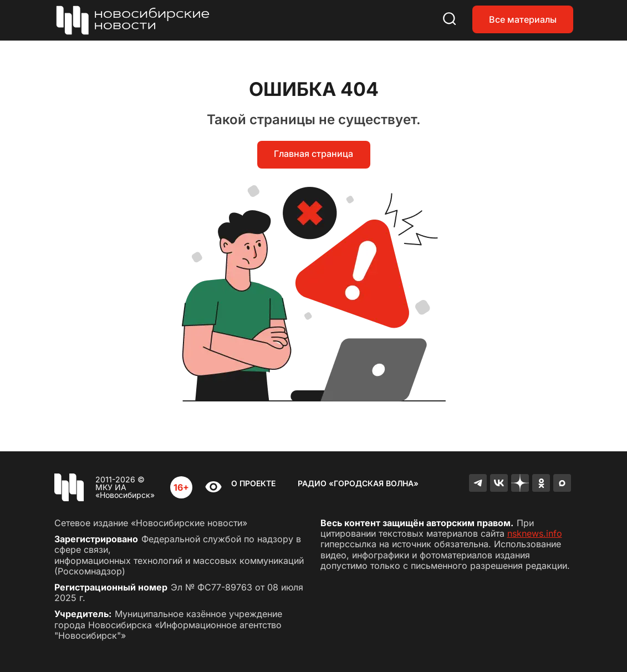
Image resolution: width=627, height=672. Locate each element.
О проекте (253, 483)
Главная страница (313, 154)
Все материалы (523, 19)
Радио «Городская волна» (358, 483)
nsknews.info (535, 533)
